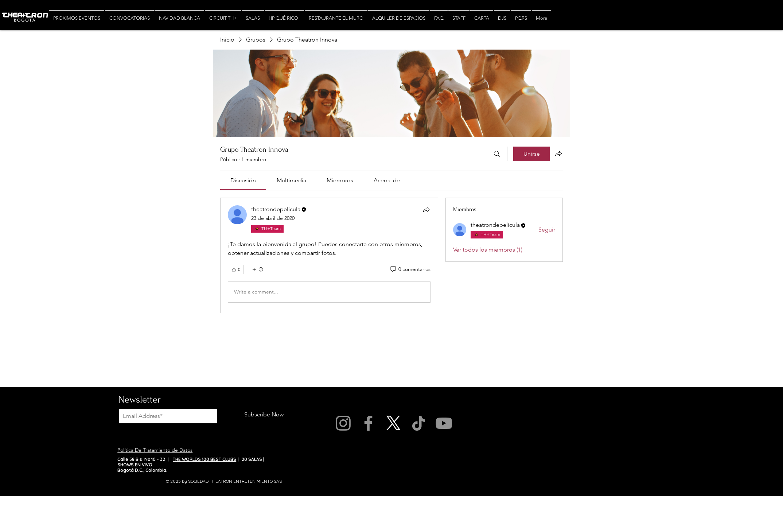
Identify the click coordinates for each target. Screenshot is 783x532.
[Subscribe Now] (264, 415)
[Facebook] (368, 423)
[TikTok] (419, 423)
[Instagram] (343, 423)
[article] (329, 255)
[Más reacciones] (258, 269)
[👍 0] (236, 269)
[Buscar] (497, 154)
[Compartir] (426, 210)
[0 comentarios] (410, 269)
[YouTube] (444, 423)
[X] (394, 423)
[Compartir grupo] (558, 154)
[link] (243, 180)
